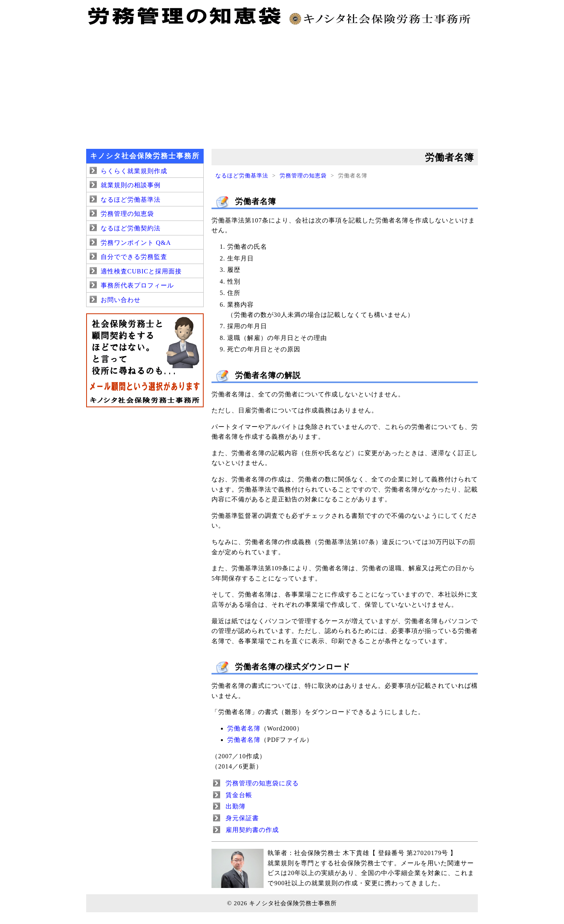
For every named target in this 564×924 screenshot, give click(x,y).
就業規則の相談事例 (131, 185)
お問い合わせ (121, 300)
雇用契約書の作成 (252, 830)
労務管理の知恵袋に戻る (262, 783)
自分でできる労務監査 (134, 257)
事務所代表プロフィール (137, 285)
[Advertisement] (282, 86)
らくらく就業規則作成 (134, 171)
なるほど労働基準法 (242, 175)
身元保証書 (242, 818)
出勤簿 (236, 806)
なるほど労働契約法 (131, 228)
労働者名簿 (244, 728)
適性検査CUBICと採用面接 (141, 271)
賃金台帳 (239, 795)
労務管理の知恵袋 (303, 175)
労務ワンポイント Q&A (136, 243)
